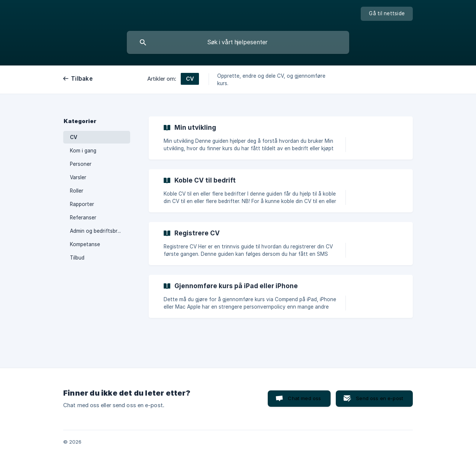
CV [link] (74, 137)
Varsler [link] (78, 177)
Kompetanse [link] (85, 244)
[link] (281, 138)
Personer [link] (81, 164)
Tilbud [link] (77, 258)
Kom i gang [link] (83, 151)
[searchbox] (238, 42)
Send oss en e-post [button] (379, 398)
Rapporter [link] (82, 204)
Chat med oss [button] (304, 398)
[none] (387, 14)
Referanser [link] (83, 218)
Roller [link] (77, 191)
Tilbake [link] (82, 79)
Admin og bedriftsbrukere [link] (100, 231)
